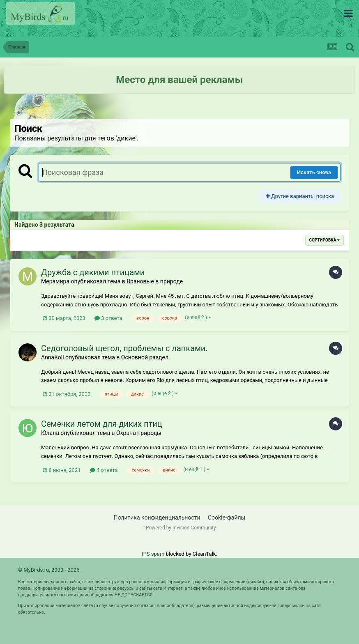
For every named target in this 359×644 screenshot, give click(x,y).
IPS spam (153, 554)
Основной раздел (145, 357)
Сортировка (324, 240)
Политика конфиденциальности (157, 517)
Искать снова (314, 172)
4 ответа (104, 470)
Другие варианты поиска (300, 196)
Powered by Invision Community (181, 528)
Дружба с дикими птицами (93, 272)
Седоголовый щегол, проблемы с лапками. (124, 348)
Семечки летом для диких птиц (102, 424)
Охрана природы (139, 433)
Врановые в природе (155, 281)
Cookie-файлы (227, 517)
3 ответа (108, 318)
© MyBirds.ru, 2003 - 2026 (49, 570)
